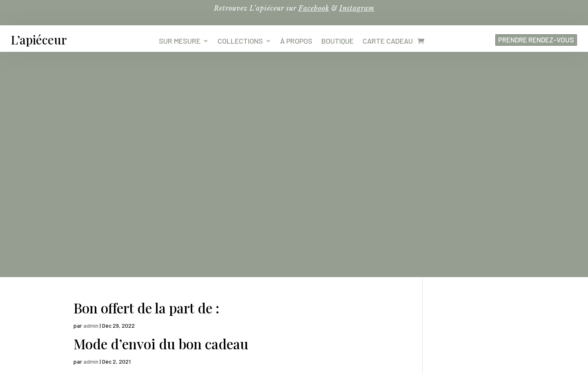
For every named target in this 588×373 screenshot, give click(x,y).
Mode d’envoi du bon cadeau (161, 118)
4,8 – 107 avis (117, 325)
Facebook (314, 8)
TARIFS (245, 308)
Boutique (337, 42)
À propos (296, 42)
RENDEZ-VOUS (356, 308)
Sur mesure (180, 42)
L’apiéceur (39, 40)
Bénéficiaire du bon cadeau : (160, 154)
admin (91, 100)
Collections (240, 42)
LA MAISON (356, 292)
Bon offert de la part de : (146, 82)
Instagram (357, 8)
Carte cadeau (388, 42)
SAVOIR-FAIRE (356, 276)
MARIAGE (245, 292)
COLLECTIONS (244, 276)
